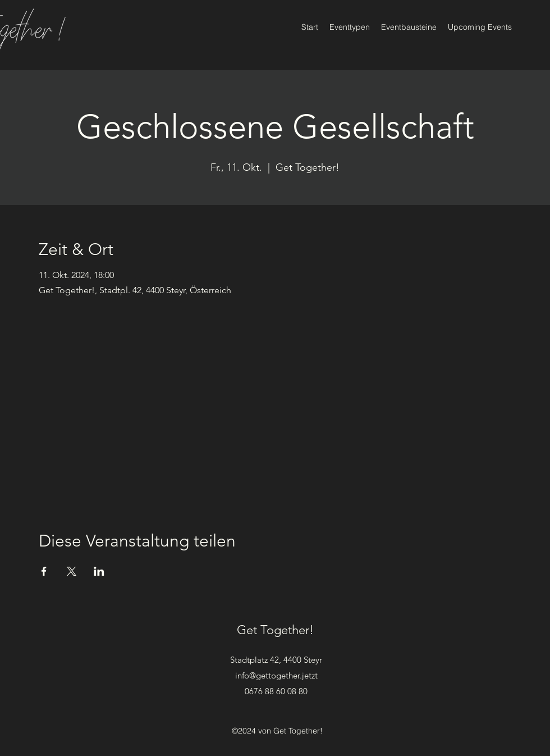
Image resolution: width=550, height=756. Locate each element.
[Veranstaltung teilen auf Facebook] (44, 571)
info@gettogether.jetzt (276, 675)
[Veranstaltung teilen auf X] (72, 571)
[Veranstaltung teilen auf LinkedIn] (99, 571)
